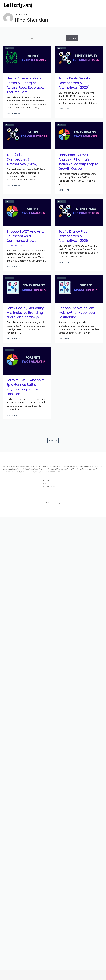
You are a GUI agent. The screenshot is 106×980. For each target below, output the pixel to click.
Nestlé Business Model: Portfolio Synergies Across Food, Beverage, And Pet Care (25, 85)
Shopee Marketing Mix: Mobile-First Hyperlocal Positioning (77, 313)
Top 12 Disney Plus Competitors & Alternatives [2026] (74, 236)
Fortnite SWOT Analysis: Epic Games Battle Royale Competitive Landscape (25, 387)
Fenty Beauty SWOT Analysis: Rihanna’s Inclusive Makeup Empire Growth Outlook (78, 162)
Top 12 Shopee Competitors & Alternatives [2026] (22, 159)
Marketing (10, 48)
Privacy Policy (50, 486)
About (47, 481)
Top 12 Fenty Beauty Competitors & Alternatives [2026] (74, 83)
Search (72, 38)
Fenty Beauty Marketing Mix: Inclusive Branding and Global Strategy (25, 313)
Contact (48, 484)
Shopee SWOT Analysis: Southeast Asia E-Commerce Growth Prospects (25, 238)
